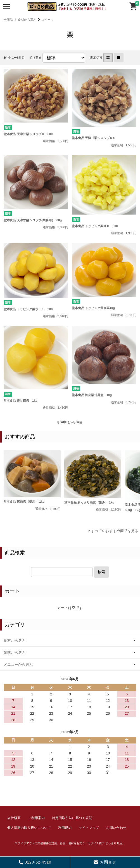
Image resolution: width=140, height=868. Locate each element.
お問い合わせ (116, 828)
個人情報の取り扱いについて (29, 828)
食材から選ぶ (27, 20)
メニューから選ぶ (18, 664)
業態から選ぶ (15, 652)
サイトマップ (89, 828)
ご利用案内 (36, 818)
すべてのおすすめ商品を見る (115, 531)
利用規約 (65, 828)
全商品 (8, 20)
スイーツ (48, 20)
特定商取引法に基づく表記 (72, 818)
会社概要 (14, 818)
